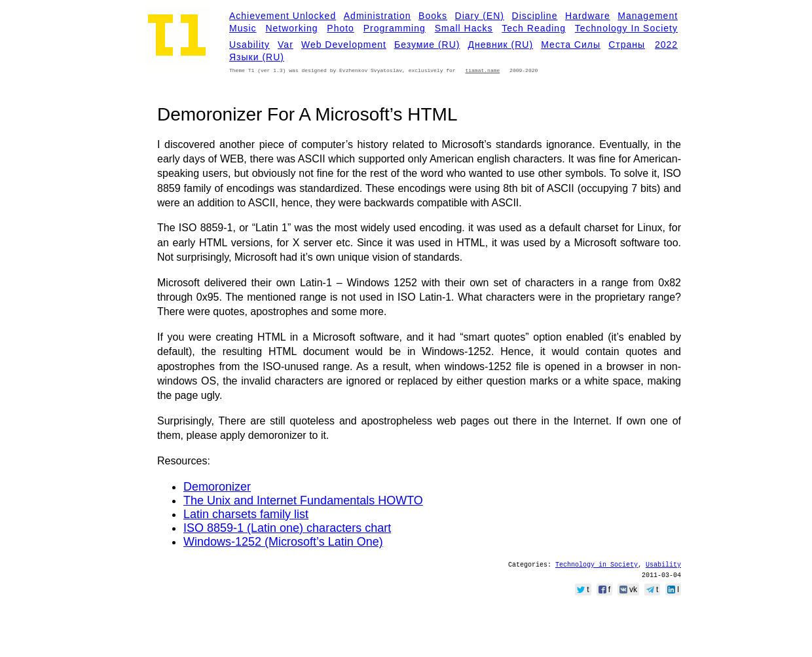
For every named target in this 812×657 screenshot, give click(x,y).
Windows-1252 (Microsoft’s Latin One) (283, 542)
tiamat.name (482, 70)
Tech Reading (534, 28)
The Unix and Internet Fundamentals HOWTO (303, 500)
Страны (627, 45)
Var (286, 45)
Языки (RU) (257, 57)
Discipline (535, 16)
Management (648, 16)
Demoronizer (217, 487)
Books (433, 16)
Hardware (588, 16)
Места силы (571, 45)
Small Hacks (464, 28)
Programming (395, 28)
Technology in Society (626, 28)
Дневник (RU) (501, 45)
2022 (666, 45)
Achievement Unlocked (283, 16)
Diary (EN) (480, 16)
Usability (249, 45)
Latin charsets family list (246, 514)
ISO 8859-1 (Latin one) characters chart (287, 528)
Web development (344, 45)
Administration (378, 16)
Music (243, 28)
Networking (291, 28)
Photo (341, 28)
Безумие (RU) (427, 45)
